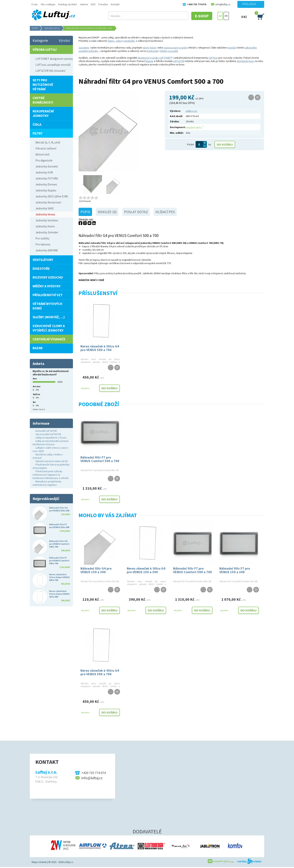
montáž (232, 48)
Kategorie (40, 40)
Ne (34, 402)
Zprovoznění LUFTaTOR (48, 434)
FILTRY (35, 28)
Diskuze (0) (107, 212)
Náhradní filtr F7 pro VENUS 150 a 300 (235, 570)
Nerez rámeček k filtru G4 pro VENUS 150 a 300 (146, 570)
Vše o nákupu (48, 4)
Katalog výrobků (68, 4)
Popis (85, 212)
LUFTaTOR (179, 61)
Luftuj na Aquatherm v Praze (51, 438)
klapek (149, 61)
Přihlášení (249, 4)
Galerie (84, 4)
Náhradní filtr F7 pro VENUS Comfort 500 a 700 (100, 459)
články (111, 41)
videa (119, 41)
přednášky (129, 41)
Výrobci (64, 40)
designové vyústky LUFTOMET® (155, 58)
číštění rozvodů (168, 51)
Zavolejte (84, 48)
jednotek (153, 51)
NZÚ (93, 4)
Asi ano (37, 386)
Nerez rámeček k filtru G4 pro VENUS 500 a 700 (100, 348)
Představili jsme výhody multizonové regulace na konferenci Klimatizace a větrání (51, 475)
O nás (34, 4)
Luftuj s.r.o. (192, 111)
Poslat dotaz (136, 212)
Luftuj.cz (69, 862)
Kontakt (115, 4)
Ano (35, 378)
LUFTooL (213, 58)
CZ (220, 16)
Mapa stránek (39, 862)
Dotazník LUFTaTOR (46, 431)
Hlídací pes (165, 212)
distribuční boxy (246, 61)
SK (226, 16)
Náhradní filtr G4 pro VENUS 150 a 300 (96, 570)
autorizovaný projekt (176, 48)
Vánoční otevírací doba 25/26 (51, 461)
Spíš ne (36, 394)
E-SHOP (203, 16)
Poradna (103, 4)
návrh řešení (150, 48)
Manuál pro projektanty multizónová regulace (47, 483)
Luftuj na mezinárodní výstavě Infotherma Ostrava (50, 443)
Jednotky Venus (52, 28)
